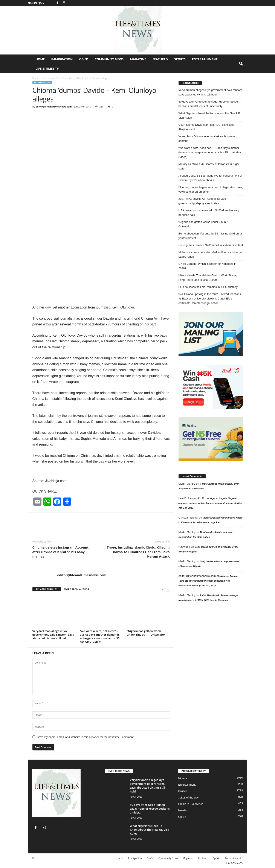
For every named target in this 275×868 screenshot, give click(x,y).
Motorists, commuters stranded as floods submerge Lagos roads (210, 254)
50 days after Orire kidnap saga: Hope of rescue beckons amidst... (150, 809)
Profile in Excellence (191, 804)
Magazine (138, 59)
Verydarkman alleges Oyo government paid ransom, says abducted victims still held (53, 635)
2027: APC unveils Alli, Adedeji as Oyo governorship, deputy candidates (202, 201)
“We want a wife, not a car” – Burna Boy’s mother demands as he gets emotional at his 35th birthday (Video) (101, 636)
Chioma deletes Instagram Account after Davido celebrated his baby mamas (61, 552)
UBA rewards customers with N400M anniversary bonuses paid (209, 213)
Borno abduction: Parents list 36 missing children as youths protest (211, 236)
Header (183, 810)
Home (40, 59)
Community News (109, 59)
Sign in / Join (36, 3)
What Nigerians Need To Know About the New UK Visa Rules (209, 115)
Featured (160, 59)
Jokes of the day (189, 798)
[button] (241, 64)
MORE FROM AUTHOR (77, 589)
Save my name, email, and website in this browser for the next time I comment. (86, 737)
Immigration (62, 59)
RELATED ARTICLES (47, 589)
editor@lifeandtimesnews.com (54, 107)
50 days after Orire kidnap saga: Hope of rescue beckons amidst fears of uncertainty (208, 104)
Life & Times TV (47, 69)
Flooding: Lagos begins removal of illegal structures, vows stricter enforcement (211, 189)
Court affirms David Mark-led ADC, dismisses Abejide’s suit (206, 127)
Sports (180, 59)
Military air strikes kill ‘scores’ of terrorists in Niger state (209, 166)
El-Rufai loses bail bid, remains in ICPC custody (208, 287)
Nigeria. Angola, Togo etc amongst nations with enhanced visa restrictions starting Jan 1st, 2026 (211, 503)
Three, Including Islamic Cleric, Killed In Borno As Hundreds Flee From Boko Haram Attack (138, 552)
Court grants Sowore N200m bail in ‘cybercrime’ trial (211, 245)
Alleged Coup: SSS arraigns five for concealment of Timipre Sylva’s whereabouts (210, 178)
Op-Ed (84, 59)
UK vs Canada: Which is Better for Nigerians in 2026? (208, 266)
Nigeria (183, 778)
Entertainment (205, 59)
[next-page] (168, 589)
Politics (183, 791)
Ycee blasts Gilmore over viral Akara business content (207, 139)
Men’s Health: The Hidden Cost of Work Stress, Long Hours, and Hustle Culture (208, 278)
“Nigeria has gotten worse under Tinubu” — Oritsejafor (146, 633)
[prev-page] (163, 589)
